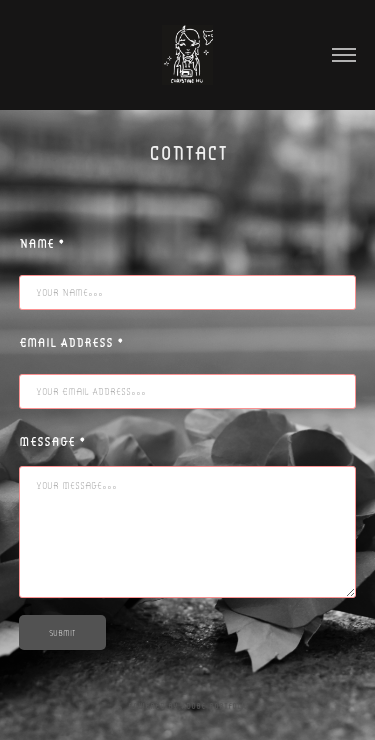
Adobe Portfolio (214, 705)
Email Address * (71, 342)
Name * (42, 243)
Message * (52, 441)
